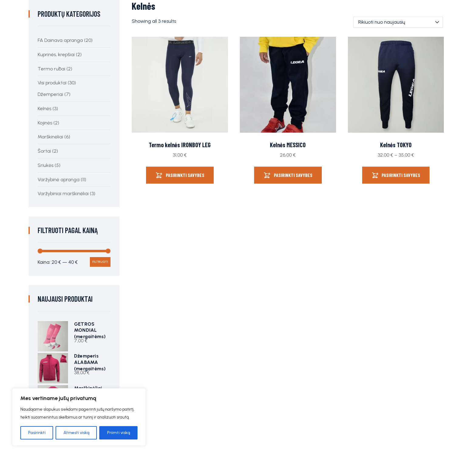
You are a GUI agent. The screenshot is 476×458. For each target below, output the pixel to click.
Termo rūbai (51, 69)
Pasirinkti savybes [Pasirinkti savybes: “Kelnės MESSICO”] (293, 175)
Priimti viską (119, 433)
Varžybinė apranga (59, 180)
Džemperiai (50, 94)
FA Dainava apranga (60, 40)
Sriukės (46, 165)
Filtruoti (100, 262)
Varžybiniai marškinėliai (63, 193)
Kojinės (45, 123)
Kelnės (44, 109)
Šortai (44, 151)
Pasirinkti (37, 433)
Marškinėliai (50, 137)
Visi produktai (52, 83)
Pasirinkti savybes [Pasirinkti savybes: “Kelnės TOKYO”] (401, 175)
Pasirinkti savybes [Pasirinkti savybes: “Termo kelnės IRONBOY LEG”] (185, 175)
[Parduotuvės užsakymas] (398, 22)
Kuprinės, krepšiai (56, 54)
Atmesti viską (76, 433)
